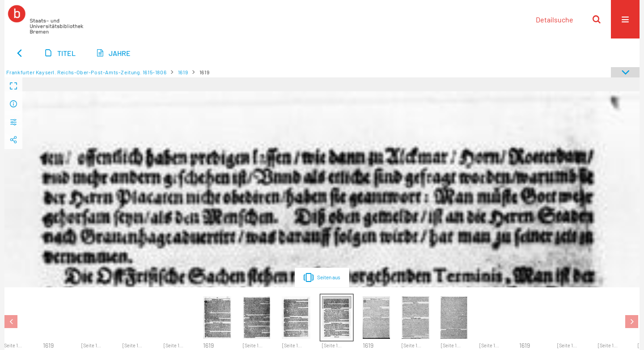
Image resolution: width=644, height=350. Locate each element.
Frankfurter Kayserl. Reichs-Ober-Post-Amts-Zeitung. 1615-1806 (87, 72)
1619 (183, 72)
